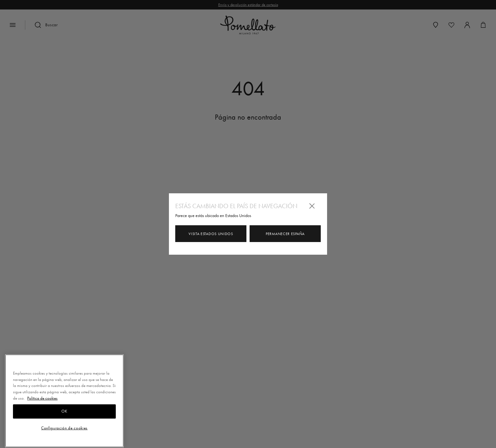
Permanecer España (285, 234)
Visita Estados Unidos (211, 234)
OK (64, 414)
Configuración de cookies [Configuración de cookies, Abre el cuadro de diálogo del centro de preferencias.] (64, 431)
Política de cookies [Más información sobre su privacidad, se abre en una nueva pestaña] (42, 401)
